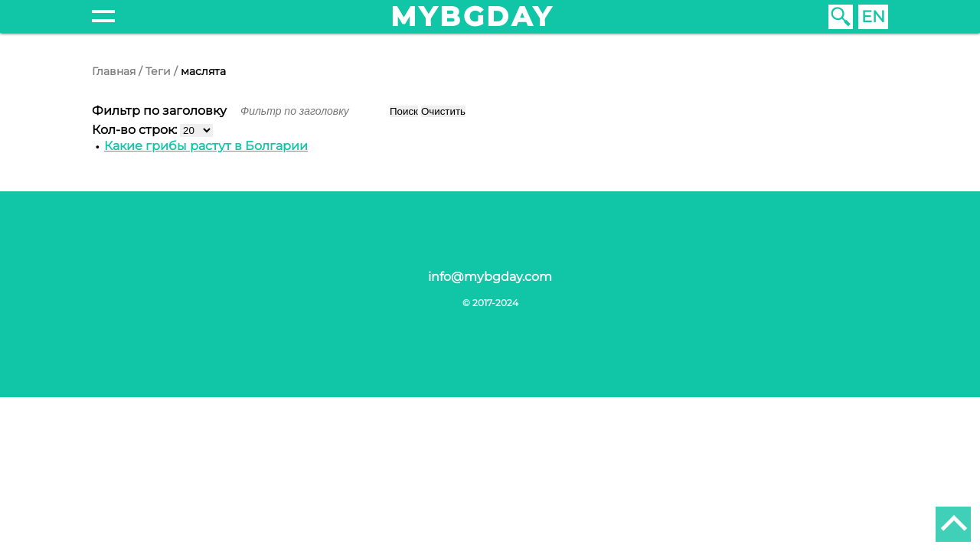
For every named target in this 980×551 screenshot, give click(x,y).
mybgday (472, 16)
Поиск (404, 111)
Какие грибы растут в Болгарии (206, 146)
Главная (114, 71)
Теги (158, 71)
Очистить (443, 111)
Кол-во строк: (136, 130)
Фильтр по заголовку (161, 111)
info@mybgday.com (490, 277)
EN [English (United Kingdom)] (873, 16)
